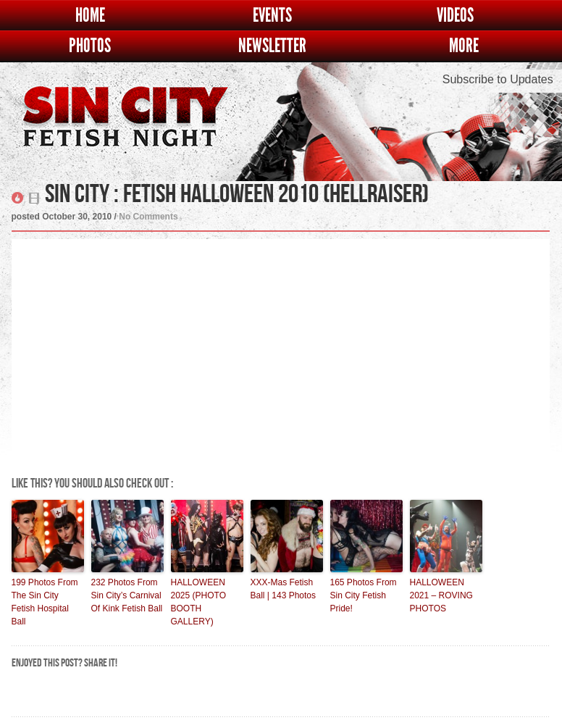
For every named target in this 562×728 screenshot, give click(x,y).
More (464, 46)
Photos (90, 46)
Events (272, 16)
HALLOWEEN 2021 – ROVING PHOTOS (441, 595)
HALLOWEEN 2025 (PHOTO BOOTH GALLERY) (198, 602)
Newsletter (272, 46)
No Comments (148, 217)
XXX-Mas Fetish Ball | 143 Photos (284, 589)
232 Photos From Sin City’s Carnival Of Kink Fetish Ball (127, 595)
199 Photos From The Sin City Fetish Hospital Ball (45, 602)
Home (90, 16)
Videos (455, 16)
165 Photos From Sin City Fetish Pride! (364, 595)
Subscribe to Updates (498, 79)
